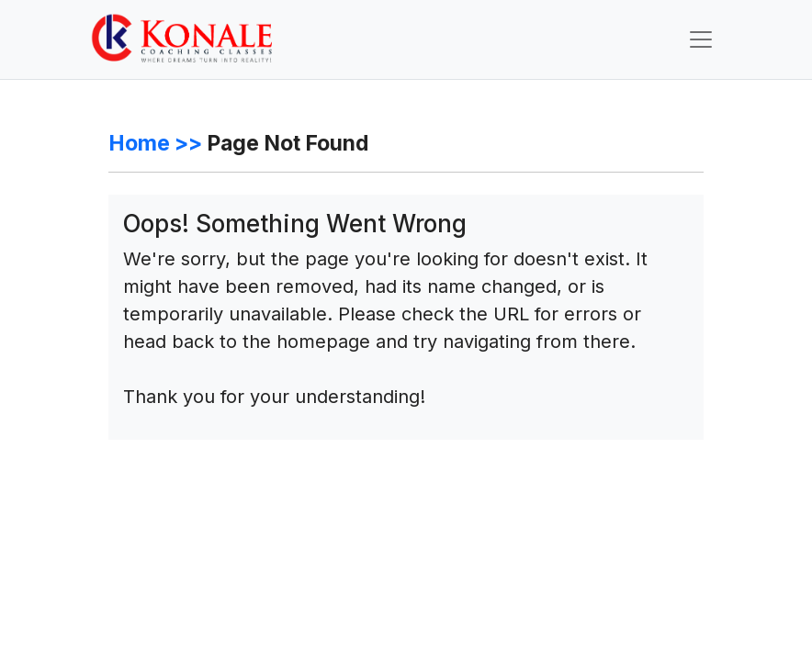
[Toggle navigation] (701, 39)
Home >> (155, 143)
